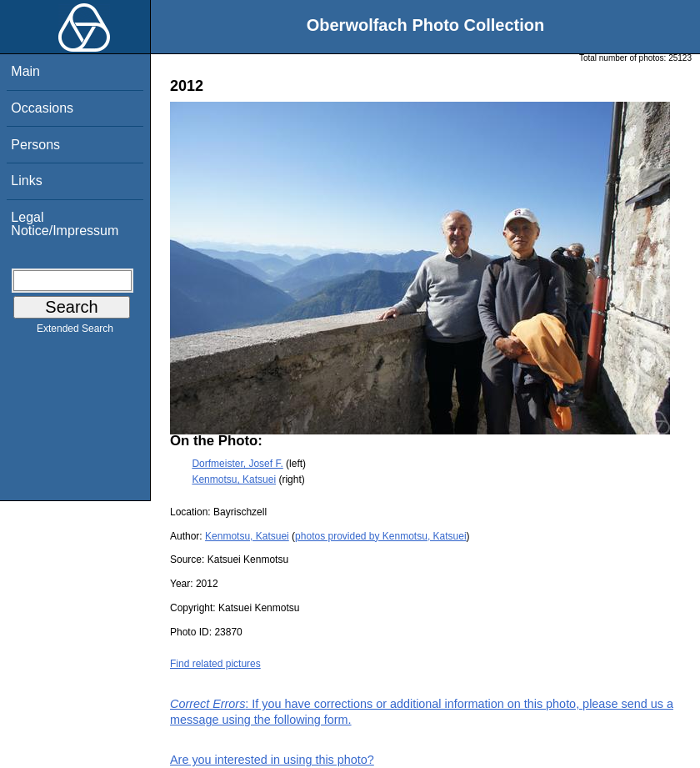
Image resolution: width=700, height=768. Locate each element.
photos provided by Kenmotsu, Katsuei (380, 536)
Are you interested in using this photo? (272, 760)
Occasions (42, 108)
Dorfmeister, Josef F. (237, 464)
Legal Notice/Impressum (65, 224)
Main (25, 71)
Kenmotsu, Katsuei (234, 479)
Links (26, 181)
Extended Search (75, 332)
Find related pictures (215, 664)
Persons (35, 145)
